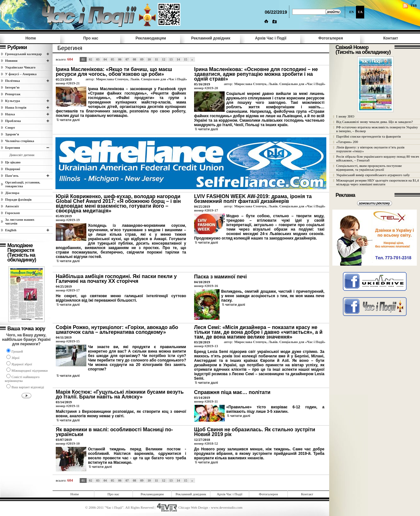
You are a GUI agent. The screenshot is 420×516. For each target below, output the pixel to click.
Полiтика (13, 81)
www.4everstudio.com (227, 507)
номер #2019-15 (68, 341)
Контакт (391, 38)
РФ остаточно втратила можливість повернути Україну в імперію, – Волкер (377, 129)
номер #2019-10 (68, 443)
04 (105, 59)
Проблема (13, 121)
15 (186, 59)
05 (112, 59)
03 (98, 59)
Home (31, 38)
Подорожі (13, 169)
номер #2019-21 (68, 83)
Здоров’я (12, 134)
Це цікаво (13, 162)
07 (127, 59)
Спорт (10, 127)
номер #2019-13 (206, 346)
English (11, 230)
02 (91, 59)
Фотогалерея (331, 38)
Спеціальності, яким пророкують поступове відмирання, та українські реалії (369, 168)
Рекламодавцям (151, 38)
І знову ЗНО (345, 116)
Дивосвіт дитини (22, 155)
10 (149, 59)
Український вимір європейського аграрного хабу (373, 175)
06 (120, 59)
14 (178, 59)
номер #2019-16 (206, 286)
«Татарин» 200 (347, 142)
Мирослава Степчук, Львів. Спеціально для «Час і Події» (141, 79)
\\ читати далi (68, 120)
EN (351, 12)
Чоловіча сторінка (20, 141)
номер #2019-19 (68, 220)
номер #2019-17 (206, 210)
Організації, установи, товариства (23, 184)
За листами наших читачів (20, 221)
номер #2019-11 (68, 406)
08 (134, 59)
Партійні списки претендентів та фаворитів (369, 136)
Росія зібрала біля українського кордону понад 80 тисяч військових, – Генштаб (378, 158)
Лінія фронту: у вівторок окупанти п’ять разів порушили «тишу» (370, 149)
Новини (11, 61)
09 (142, 59)
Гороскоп (12, 213)
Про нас (91, 38)
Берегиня (13, 147)
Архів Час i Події (271, 38)
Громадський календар (23, 54)
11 (156, 59)
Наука (10, 114)
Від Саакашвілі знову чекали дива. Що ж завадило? (375, 122)
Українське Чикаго (20, 67)
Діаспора (12, 193)
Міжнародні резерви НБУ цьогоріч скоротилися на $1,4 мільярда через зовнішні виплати (377, 182)
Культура (13, 101)
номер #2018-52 (206, 443)
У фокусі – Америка (21, 74)
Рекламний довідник (211, 38)
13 (171, 59)
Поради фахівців (18, 199)
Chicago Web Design (193, 507)
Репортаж (13, 94)
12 (164, 59)
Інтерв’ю (12, 87)
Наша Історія (16, 107)
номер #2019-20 (206, 88)
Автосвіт (12, 206)
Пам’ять (12, 176)
